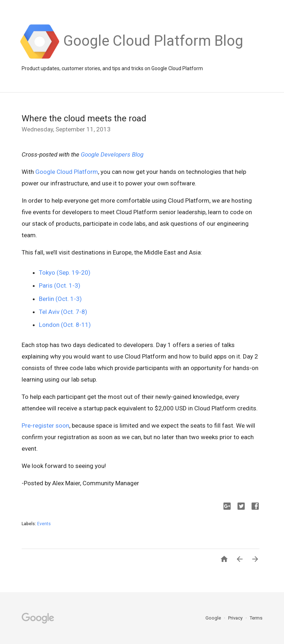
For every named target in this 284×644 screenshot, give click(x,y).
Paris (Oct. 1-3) (60, 285)
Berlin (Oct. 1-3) (60, 299)
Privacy (236, 618)
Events (44, 524)
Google (214, 618)
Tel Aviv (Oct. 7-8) (63, 312)
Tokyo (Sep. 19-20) (65, 273)
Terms (256, 618)
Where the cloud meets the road (84, 118)
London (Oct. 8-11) (65, 325)
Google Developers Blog (112, 154)
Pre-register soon (45, 425)
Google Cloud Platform (67, 172)
